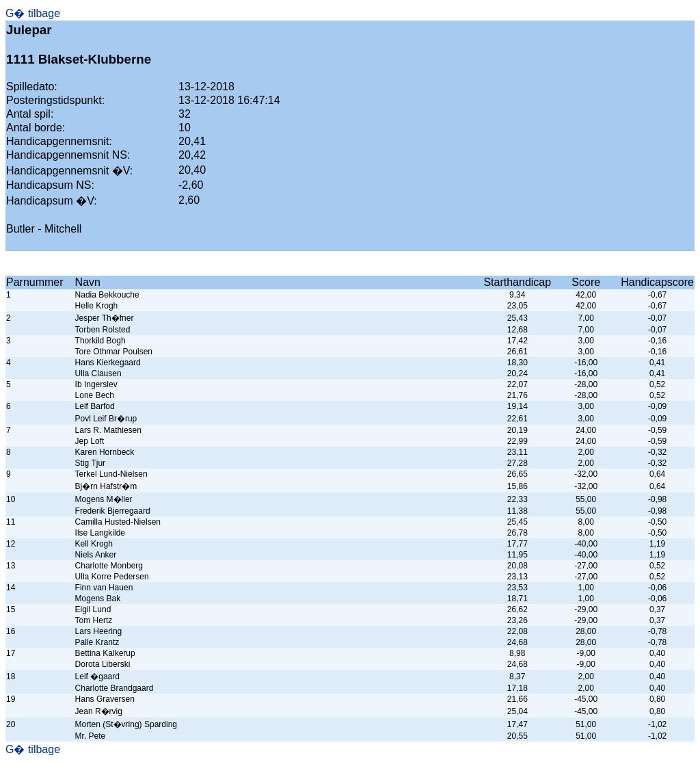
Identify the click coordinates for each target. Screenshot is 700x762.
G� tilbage (33, 13)
